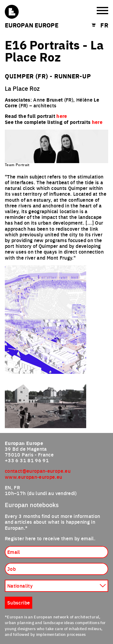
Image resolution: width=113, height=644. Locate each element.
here (97, 122)
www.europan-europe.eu (34, 477)
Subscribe (19, 602)
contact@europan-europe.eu (38, 471)
